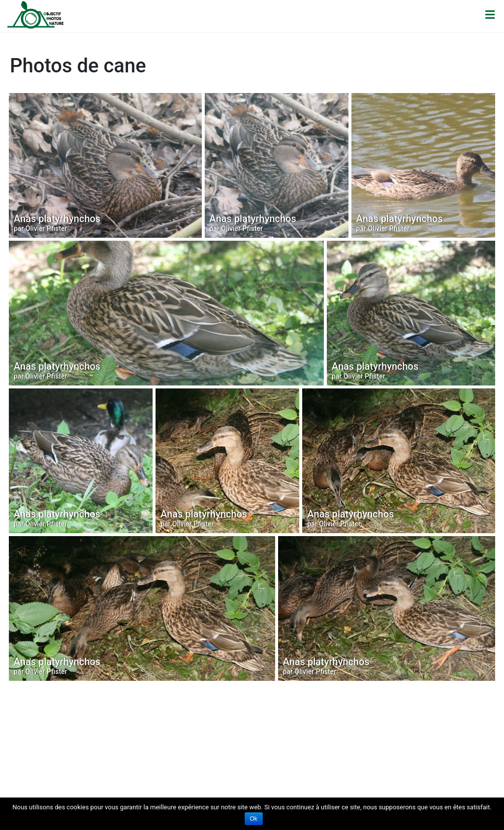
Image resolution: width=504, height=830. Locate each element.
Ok (254, 819)
